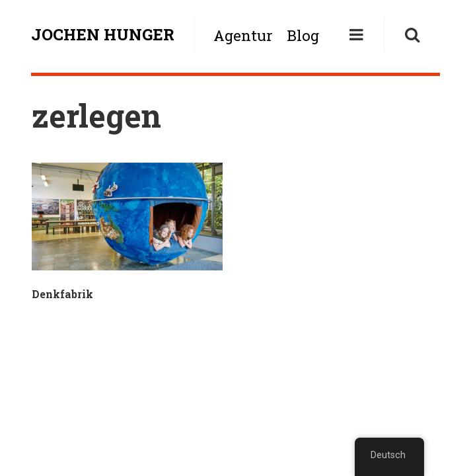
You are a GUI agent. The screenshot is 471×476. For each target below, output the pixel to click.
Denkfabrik (62, 294)
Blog (303, 35)
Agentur (243, 35)
